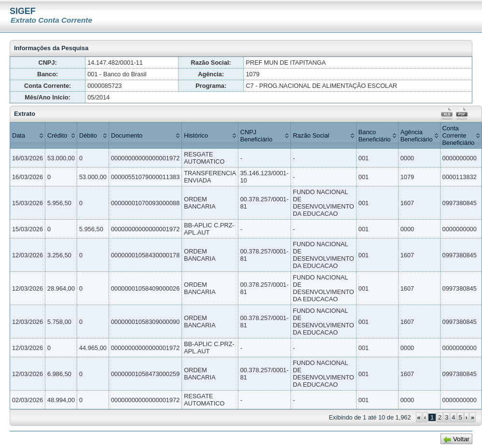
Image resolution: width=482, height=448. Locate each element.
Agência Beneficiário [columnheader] (417, 136)
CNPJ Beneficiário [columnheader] (256, 136)
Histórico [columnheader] (196, 135)
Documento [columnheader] (127, 135)
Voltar (461, 439)
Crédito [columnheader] (57, 135)
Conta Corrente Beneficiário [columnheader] (459, 135)
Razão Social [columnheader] (311, 135)
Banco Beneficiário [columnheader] (375, 136)
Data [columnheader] (19, 135)
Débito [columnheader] (88, 135)
